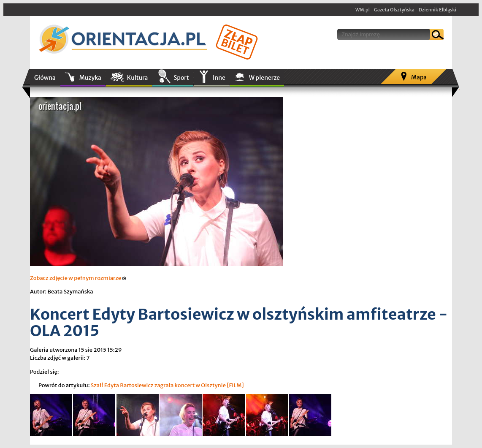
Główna (45, 78)
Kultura (138, 78)
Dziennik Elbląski (437, 10)
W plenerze (264, 78)
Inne (219, 78)
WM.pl (363, 10)
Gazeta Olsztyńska (394, 10)
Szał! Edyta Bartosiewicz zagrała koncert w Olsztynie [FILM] (167, 385)
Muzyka (90, 78)
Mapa (419, 77)
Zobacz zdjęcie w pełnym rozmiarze (78, 278)
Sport (181, 78)
